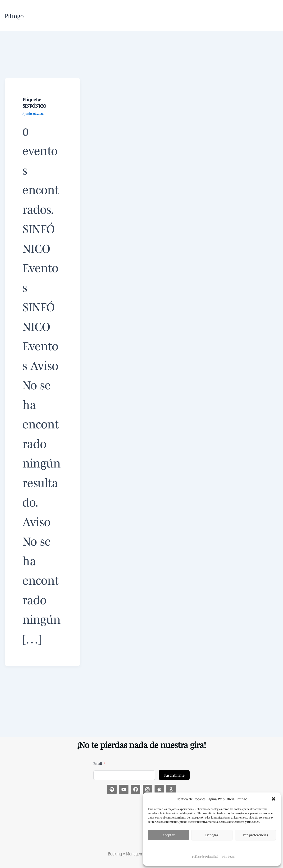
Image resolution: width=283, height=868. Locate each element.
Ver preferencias (255, 835)
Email (98, 763)
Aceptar (169, 835)
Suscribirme (174, 775)
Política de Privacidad (205, 856)
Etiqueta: (34, 102)
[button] (274, 799)
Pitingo (14, 15)
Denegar (212, 835)
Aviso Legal (228, 856)
